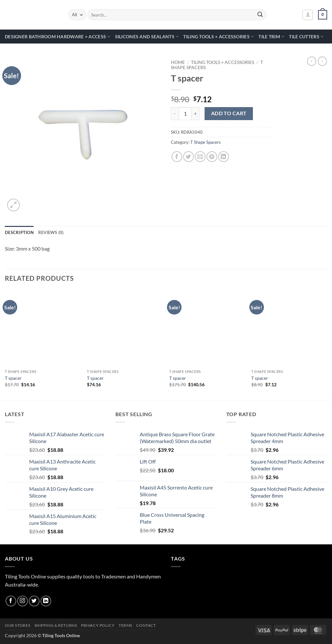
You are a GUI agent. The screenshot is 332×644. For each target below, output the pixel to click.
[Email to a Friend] (200, 157)
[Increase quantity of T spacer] (196, 114)
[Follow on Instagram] (23, 601)
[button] (308, 15)
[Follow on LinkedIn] (46, 601)
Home (178, 62)
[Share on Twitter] (189, 157)
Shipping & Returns (56, 625)
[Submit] (260, 15)
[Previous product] (322, 61)
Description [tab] (19, 232)
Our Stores (18, 625)
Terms (125, 625)
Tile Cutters (306, 37)
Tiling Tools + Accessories (219, 37)
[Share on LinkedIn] (224, 157)
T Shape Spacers (206, 142)
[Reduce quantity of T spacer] (175, 114)
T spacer (13, 378)
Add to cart (229, 113)
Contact (146, 625)
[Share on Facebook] (177, 157)
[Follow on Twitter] (34, 601)
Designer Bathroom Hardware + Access (58, 37)
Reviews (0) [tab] (51, 232)
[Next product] (312, 61)
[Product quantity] (185, 114)
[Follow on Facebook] (11, 601)
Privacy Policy (98, 625)
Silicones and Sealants (147, 37)
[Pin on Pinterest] (212, 157)
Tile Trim (271, 37)
